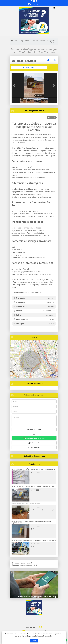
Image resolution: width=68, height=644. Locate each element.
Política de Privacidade (43, 636)
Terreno (42, 41)
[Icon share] (32, 1)
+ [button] (12, 342)
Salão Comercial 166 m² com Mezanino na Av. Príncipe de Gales (33, 469)
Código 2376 (51, 41)
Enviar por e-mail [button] (34, 430)
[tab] (29, 68)
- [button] (12, 345)
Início (14, 41)
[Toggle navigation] (54, 8)
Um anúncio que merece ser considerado (26, 504)
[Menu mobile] (34, 21)
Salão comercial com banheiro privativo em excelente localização (34, 540)
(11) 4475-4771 (35, 4)
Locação (22, 41)
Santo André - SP (32, 41)
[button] (15, 86)
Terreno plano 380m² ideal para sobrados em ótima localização (33, 486)
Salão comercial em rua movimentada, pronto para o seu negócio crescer (31, 522)
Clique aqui (15, 565)
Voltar (54, 43)
